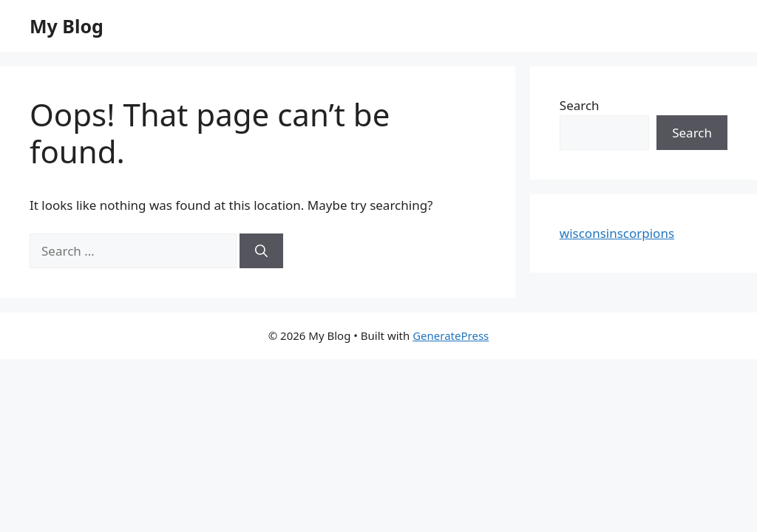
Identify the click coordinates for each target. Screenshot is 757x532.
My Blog (67, 26)
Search (580, 105)
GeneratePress (451, 335)
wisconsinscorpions (617, 233)
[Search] (261, 251)
